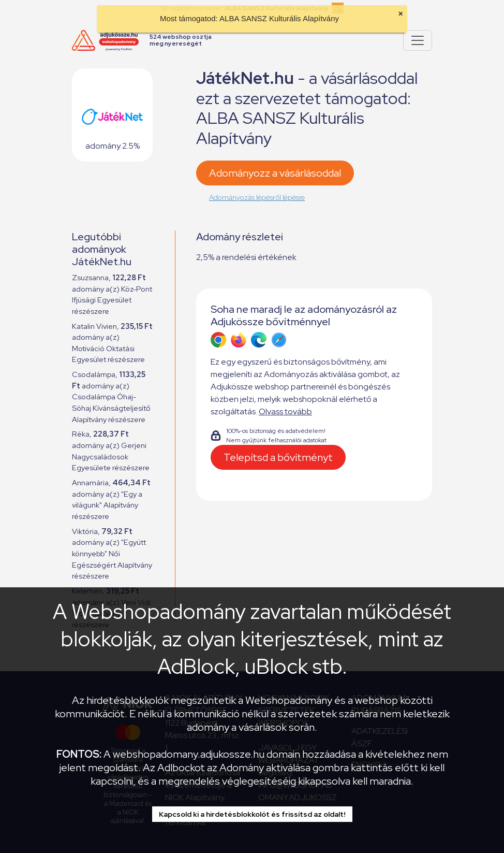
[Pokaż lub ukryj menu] (418, 40)
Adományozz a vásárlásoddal (275, 173)
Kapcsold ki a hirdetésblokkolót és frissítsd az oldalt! (252, 814)
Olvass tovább (285, 411)
